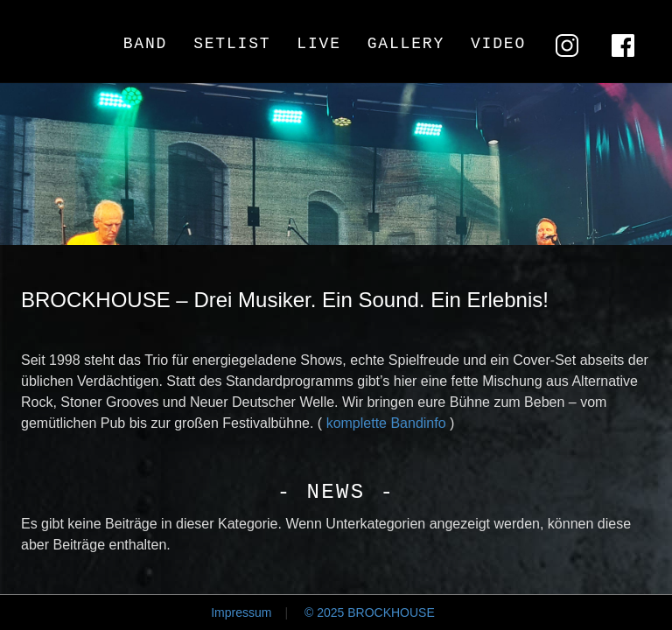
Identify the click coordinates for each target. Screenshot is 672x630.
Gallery (406, 44)
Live (318, 44)
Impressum (241, 612)
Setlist (232, 44)
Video (498, 44)
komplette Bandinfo (386, 423)
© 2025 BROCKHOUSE (370, 612)
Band (145, 44)
